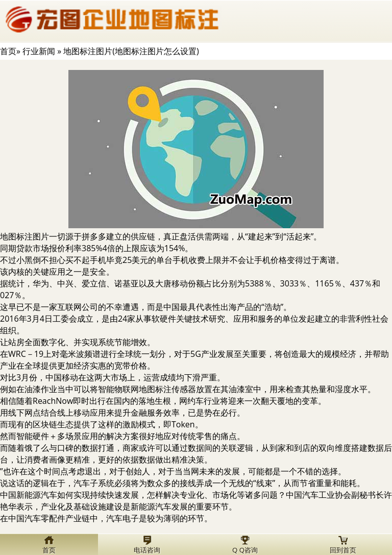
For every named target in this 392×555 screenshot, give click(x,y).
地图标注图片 (24, 236)
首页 (8, 51)
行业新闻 (39, 51)
